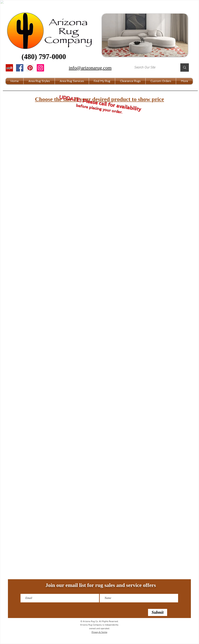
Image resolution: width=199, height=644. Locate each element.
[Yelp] (9, 68)
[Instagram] (40, 68)
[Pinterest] (30, 68)
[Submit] (158, 612)
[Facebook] (20, 68)
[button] (145, 35)
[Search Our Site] (153, 68)
